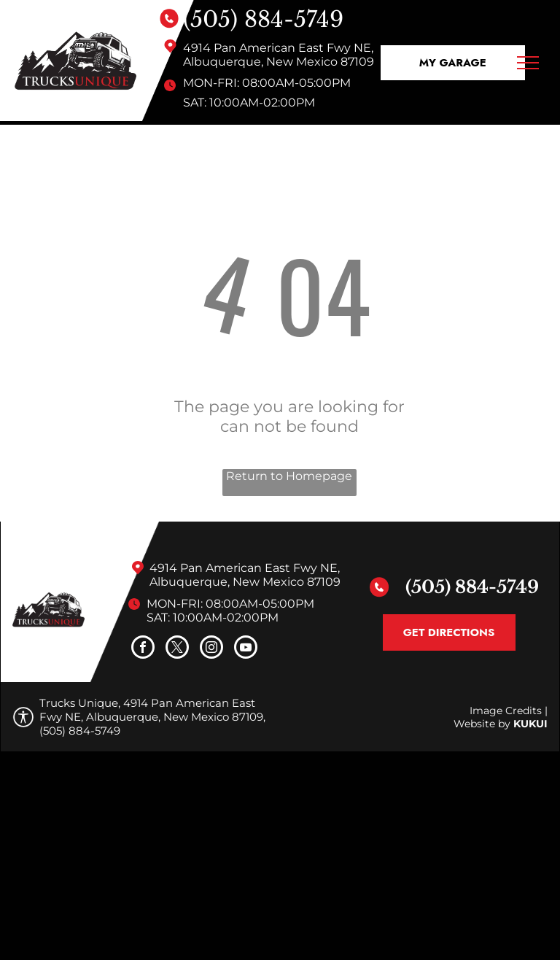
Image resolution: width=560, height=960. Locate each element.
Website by (482, 724)
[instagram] (211, 649)
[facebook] (143, 649)
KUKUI (530, 724)
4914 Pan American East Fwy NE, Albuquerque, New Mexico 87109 (279, 55)
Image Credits (506, 711)
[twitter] (177, 649)
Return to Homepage (289, 476)
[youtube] (246, 649)
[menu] (528, 63)
